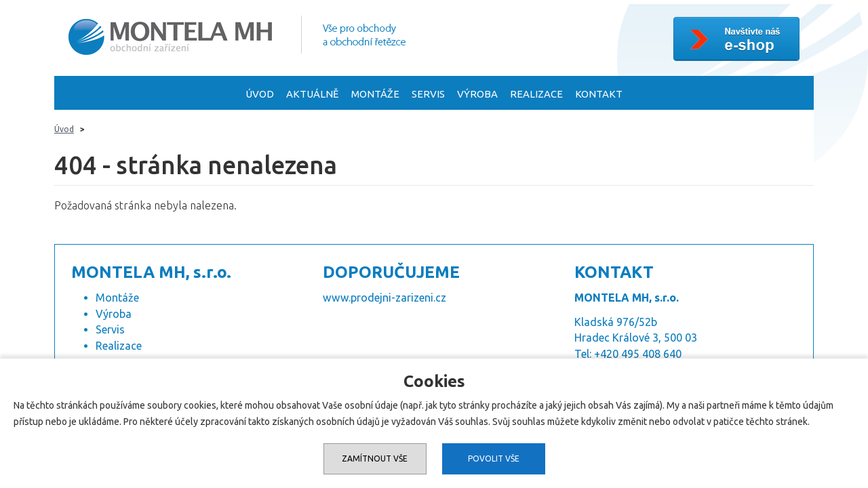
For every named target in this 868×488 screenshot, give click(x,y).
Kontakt (599, 94)
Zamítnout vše (375, 459)
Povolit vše (494, 459)
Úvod (260, 94)
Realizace (536, 94)
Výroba (477, 94)
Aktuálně (313, 94)
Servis (428, 94)
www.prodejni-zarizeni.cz (384, 298)
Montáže (375, 94)
